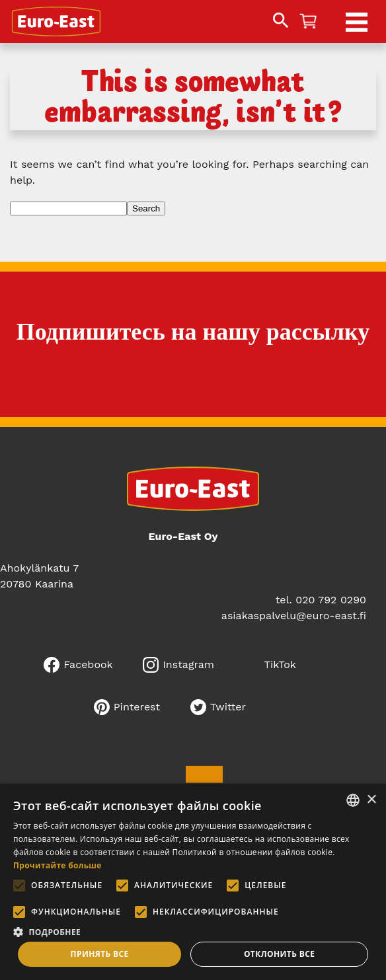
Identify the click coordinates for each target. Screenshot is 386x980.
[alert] (193, 882)
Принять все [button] (100, 954)
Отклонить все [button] (279, 954)
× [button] (371, 800)
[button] (193, 931)
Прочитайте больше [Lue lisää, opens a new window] (58, 865)
